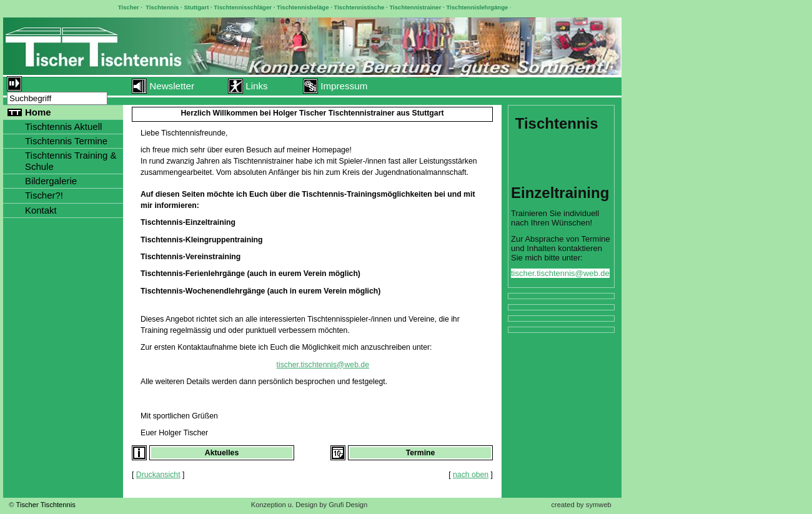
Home (38, 112)
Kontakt (41, 210)
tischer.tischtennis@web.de (323, 365)
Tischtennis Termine (66, 141)
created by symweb (581, 505)
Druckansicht (158, 475)
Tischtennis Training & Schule (71, 161)
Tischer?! (44, 195)
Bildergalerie (51, 181)
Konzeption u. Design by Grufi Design (309, 505)
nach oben (471, 475)
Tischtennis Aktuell (63, 126)
